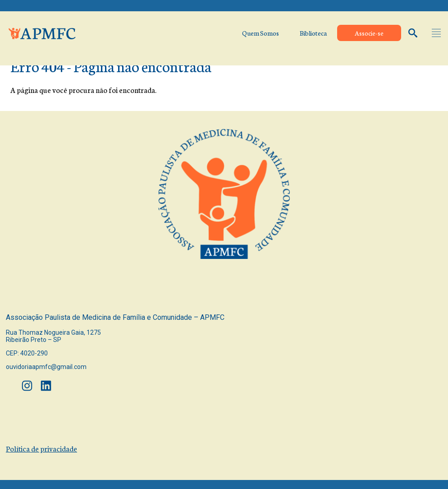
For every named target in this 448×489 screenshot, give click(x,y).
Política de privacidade (41, 448)
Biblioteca (313, 33)
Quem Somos (261, 33)
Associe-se (369, 33)
